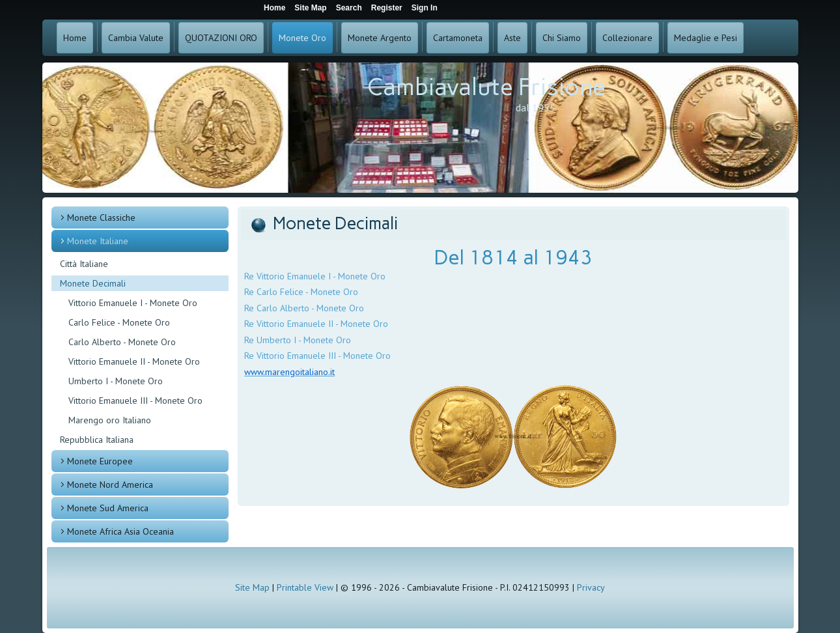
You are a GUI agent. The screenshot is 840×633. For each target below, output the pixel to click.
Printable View (305, 587)
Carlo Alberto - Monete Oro (122, 342)
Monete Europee (100, 461)
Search (349, 8)
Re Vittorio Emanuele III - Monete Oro (317, 356)
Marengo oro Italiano (110, 420)
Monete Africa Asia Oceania (120, 531)
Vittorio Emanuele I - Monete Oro (133, 303)
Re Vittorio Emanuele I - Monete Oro (315, 276)
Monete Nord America (110, 485)
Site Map (252, 587)
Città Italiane (84, 264)
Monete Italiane (98, 241)
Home (75, 38)
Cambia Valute (136, 38)
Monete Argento (380, 38)
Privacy (591, 587)
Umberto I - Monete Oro (116, 381)
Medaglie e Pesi (706, 38)
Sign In (425, 8)
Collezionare (627, 38)
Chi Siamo (562, 38)
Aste (512, 38)
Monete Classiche (101, 218)
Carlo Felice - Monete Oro (119, 322)
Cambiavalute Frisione (486, 87)
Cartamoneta (458, 38)
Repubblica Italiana (97, 440)
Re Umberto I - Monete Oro (298, 340)
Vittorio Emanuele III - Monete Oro (135, 401)
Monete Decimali (93, 283)
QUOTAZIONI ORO (221, 38)
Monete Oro (302, 38)
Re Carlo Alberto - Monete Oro (304, 308)
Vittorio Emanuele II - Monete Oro (134, 361)
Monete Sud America (108, 508)
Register (387, 8)
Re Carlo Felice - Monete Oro (301, 292)
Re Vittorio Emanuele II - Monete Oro (316, 324)
